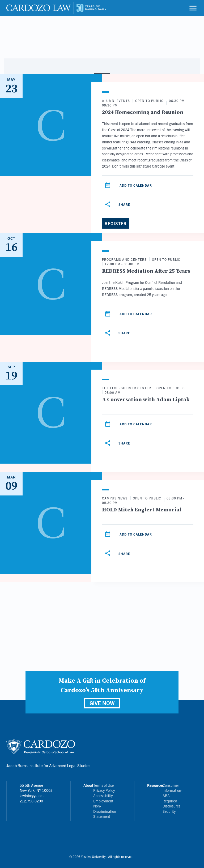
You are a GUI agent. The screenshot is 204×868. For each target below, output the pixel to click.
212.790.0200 (31, 801)
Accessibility (103, 796)
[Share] (118, 204)
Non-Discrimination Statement (105, 811)
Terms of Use (103, 785)
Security (169, 811)
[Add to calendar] (108, 185)
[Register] (116, 223)
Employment (103, 801)
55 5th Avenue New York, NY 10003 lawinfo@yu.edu (36, 790)
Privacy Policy (104, 790)
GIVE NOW (102, 703)
